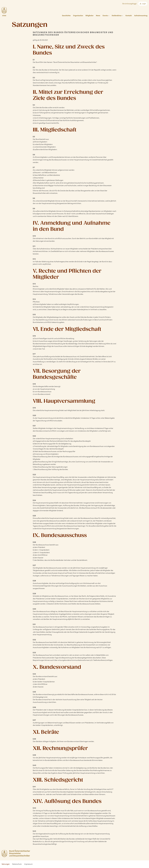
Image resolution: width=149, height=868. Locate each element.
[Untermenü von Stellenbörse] (122, 16)
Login (143, 4)
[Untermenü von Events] (109, 16)
